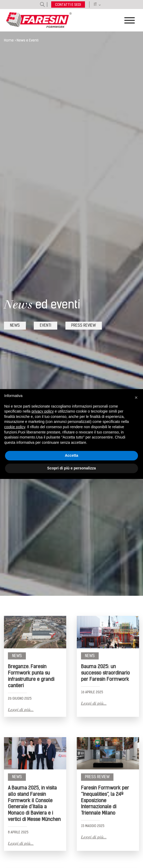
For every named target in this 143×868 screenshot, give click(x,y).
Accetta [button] (72, 455)
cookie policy (15, 427)
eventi (46, 325)
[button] (136, 398)
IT (95, 4)
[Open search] (42, 4)
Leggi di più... (21, 710)
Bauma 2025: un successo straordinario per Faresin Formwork (105, 673)
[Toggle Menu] (130, 20)
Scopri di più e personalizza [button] (71, 468)
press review (84, 325)
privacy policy (43, 411)
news (15, 325)
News (17, 656)
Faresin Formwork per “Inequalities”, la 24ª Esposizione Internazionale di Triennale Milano (105, 800)
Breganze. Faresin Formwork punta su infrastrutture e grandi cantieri (31, 676)
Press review (97, 777)
